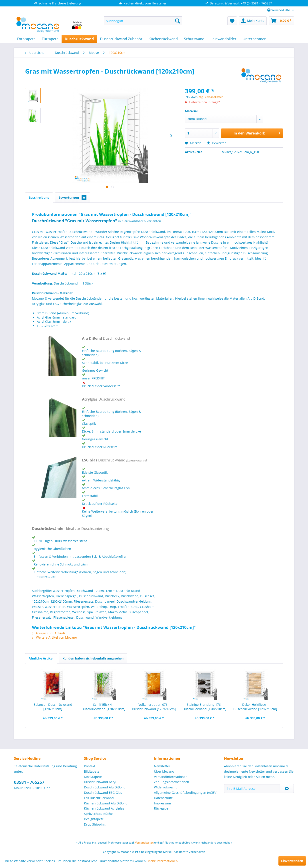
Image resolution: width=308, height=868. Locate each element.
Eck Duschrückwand (99, 798)
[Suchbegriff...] (143, 21)
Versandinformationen (171, 777)
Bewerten (217, 143)
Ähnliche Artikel (41, 658)
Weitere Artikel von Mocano (54, 637)
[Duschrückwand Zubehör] (121, 39)
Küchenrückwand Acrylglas (104, 808)
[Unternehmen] (255, 39)
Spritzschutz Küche (98, 814)
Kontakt (90, 766)
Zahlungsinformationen (172, 782)
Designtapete (94, 819)
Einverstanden (292, 861)
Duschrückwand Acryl (100, 782)
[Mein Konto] (253, 21)
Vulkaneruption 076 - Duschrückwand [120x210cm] (154, 707)
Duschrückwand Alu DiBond (105, 787)
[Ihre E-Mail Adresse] (252, 788)
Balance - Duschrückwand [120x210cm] (53, 707)
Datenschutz (163, 798)
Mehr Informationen (163, 861)
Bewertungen (72, 197)
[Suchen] (178, 21)
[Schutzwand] (194, 39)
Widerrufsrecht (165, 787)
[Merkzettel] (232, 21)
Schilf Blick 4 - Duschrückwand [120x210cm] (103, 707)
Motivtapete (93, 777)
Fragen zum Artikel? (49, 633)
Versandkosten (144, 843)
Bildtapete (92, 771)
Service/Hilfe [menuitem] (279, 10)
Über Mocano (164, 771)
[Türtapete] (50, 39)
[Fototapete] (26, 39)
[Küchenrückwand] (163, 39)
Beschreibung (39, 197)
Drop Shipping (95, 824)
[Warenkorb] (281, 21)
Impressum (162, 803)
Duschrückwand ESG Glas (103, 793)
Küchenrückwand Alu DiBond (106, 803)
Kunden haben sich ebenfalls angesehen (93, 658)
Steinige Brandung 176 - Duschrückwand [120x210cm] (205, 707)
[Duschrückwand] (79, 39)
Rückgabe (161, 808)
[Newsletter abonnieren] (287, 788)
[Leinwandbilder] (224, 39)
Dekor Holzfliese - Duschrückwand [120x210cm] (255, 707)
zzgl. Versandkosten (211, 97)
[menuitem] (143, 21)
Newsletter (162, 766)
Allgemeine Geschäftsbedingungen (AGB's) (186, 793)
